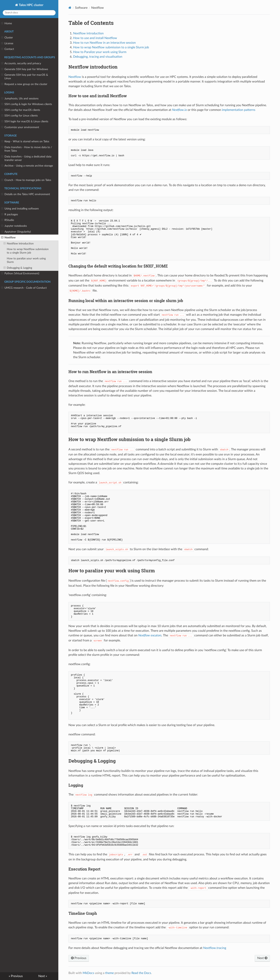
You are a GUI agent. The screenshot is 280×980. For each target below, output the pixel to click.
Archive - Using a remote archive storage (27, 166)
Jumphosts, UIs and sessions (20, 99)
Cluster (7, 38)
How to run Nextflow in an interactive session (104, 43)
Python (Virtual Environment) (20, 274)
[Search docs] (29, 13)
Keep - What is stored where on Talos (25, 142)
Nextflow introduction (19, 244)
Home (7, 23)
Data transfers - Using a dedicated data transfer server (26, 158)
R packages (10, 215)
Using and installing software (20, 209)
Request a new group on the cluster (24, 84)
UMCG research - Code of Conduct (24, 288)
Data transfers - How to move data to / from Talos (27, 149)
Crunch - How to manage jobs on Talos (26, 180)
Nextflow (8, 238)
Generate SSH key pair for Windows (25, 69)
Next (262, 958)
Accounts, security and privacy (21, 63)
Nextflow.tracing (215, 948)
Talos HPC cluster (31, 5)
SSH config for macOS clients (21, 110)
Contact (8, 49)
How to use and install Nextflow (95, 38)
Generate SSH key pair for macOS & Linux (25, 76)
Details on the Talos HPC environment (26, 194)
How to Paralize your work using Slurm (100, 52)
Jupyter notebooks (14, 226)
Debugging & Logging (18, 268)
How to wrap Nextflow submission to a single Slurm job (28, 251)
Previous (79, 958)
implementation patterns (239, 110)
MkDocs (88, 973)
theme (109, 973)
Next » (43, 976)
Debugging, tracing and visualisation (98, 57)
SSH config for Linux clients (19, 116)
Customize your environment (20, 127)
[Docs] (70, 8)
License (7, 43)
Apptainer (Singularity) (16, 232)
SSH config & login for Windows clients (27, 104)
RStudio (8, 220)
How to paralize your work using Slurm (26, 260)
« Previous (16, 976)
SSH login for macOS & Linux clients (25, 122)
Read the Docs (141, 973)
